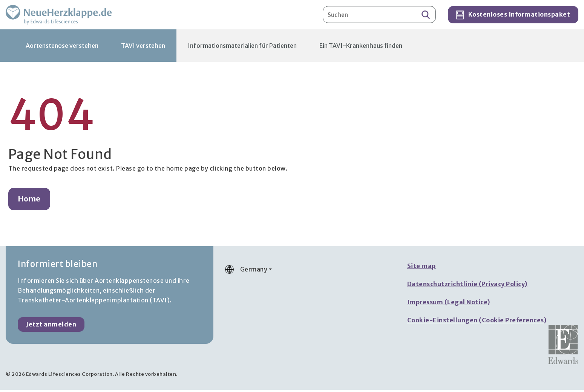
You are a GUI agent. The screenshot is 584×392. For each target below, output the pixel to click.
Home (29, 201)
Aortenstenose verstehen (62, 48)
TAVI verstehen (143, 48)
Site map (422, 268)
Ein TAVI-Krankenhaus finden (361, 48)
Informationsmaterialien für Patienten (242, 48)
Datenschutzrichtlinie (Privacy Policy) (467, 286)
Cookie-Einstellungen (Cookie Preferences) (477, 322)
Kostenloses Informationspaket (513, 16)
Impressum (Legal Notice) (449, 304)
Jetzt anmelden (51, 326)
